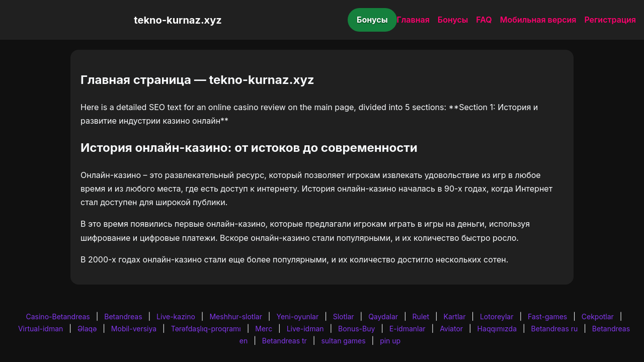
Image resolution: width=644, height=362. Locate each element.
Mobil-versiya (134, 329)
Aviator (451, 329)
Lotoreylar (497, 316)
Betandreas (123, 316)
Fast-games (547, 316)
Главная (413, 20)
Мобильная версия (538, 20)
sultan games (343, 341)
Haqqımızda (497, 329)
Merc (264, 329)
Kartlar (455, 316)
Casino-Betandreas (58, 316)
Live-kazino (176, 316)
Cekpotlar (598, 316)
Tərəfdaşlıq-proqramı (206, 329)
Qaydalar (383, 316)
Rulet (421, 316)
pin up (390, 341)
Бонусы (372, 20)
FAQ (484, 20)
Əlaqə (87, 329)
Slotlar (344, 316)
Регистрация (610, 20)
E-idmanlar (408, 329)
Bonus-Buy (356, 329)
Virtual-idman (41, 329)
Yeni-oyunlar (297, 316)
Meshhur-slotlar (235, 316)
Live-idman (305, 329)
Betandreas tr (285, 341)
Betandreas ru (555, 329)
